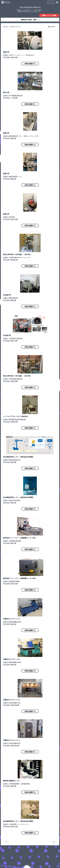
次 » (54, 842)
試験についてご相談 (49, 15)
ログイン (51, 2)
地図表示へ (53, 27)
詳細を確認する (30, 64)
